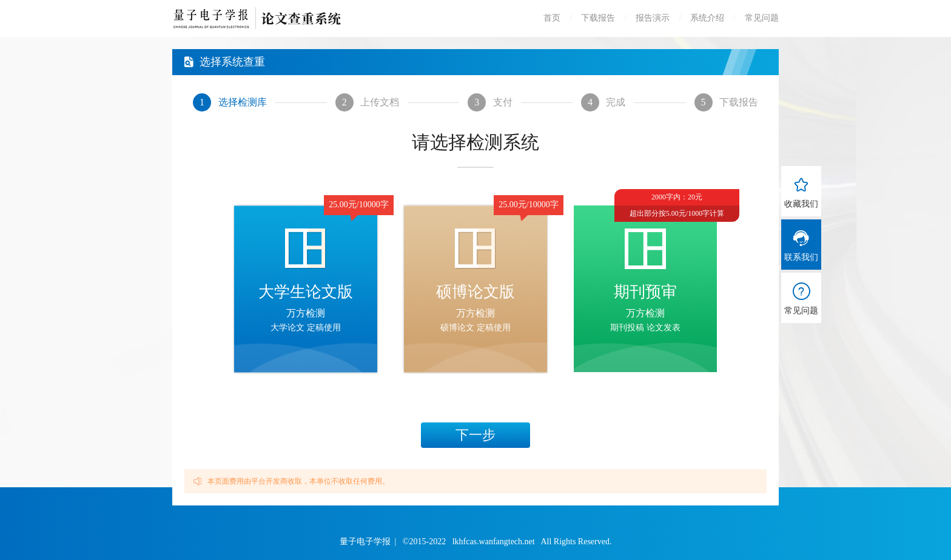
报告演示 (653, 18)
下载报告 (598, 18)
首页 (552, 18)
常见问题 (762, 18)
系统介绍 (707, 18)
